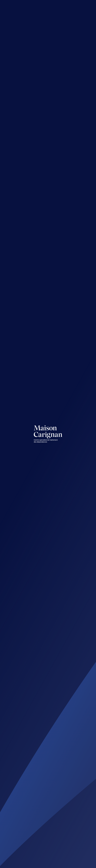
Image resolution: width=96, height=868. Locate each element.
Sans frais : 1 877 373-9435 (36, 765)
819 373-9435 (28, 759)
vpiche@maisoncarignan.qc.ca (38, 827)
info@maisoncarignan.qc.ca (36, 751)
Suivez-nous (27, 847)
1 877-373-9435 (37, 73)
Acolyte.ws (43, 865)
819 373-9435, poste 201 (34, 832)
